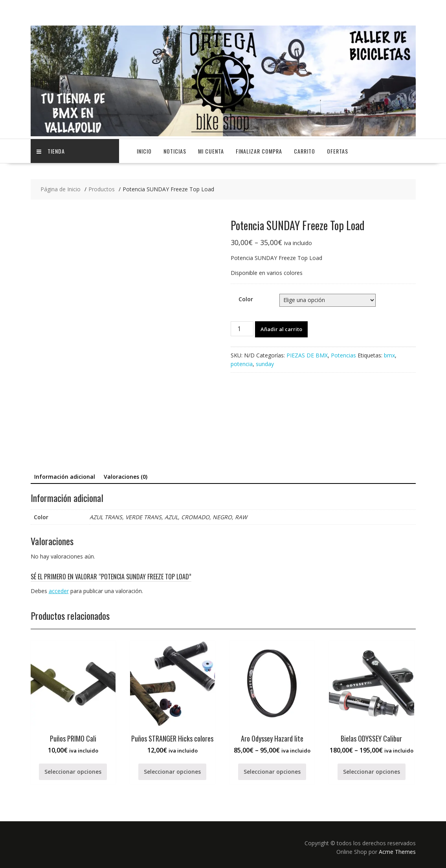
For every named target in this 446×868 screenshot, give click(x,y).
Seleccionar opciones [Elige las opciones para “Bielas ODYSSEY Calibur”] (372, 772)
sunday (265, 364)
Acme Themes (397, 852)
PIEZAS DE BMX (307, 355)
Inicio (144, 151)
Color (246, 299)
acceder (59, 591)
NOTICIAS (175, 151)
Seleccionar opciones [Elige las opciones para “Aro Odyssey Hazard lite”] (272, 772)
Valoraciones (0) (126, 477)
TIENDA (51, 151)
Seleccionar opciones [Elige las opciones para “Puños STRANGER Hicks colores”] (172, 772)
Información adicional (65, 477)
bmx (389, 355)
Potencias (343, 355)
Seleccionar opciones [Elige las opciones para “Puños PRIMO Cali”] (73, 772)
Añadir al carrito (281, 329)
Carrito (305, 151)
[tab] (65, 477)
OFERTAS (338, 151)
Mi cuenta (211, 151)
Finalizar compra (259, 151)
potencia (242, 364)
